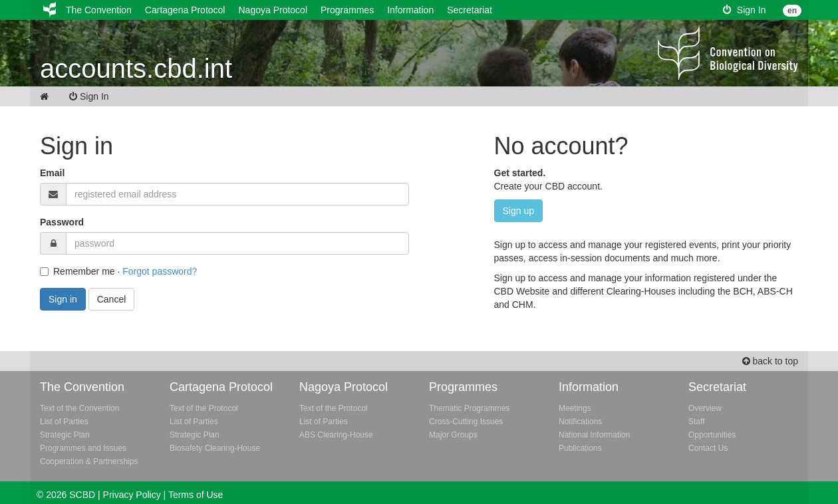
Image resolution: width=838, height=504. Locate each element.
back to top (770, 361)
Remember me (77, 271)
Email (52, 173)
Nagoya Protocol (273, 10)
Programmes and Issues (83, 448)
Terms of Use (196, 495)
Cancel (112, 299)
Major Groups (453, 435)
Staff (696, 422)
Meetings (575, 408)
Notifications (580, 422)
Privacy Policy (132, 495)
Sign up (518, 211)
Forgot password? (160, 271)
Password (62, 222)
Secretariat (470, 10)
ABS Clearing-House (336, 435)
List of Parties (64, 422)
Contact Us (708, 448)
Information (410, 10)
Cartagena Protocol (185, 10)
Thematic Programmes (469, 408)
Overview (705, 408)
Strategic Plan (65, 435)
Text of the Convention (79, 408)
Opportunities (712, 435)
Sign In (744, 10)
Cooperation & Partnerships (89, 461)
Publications (580, 448)
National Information (594, 435)
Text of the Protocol (204, 408)
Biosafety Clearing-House (215, 448)
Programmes (347, 10)
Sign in (63, 299)
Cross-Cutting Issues (466, 422)
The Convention (99, 10)
